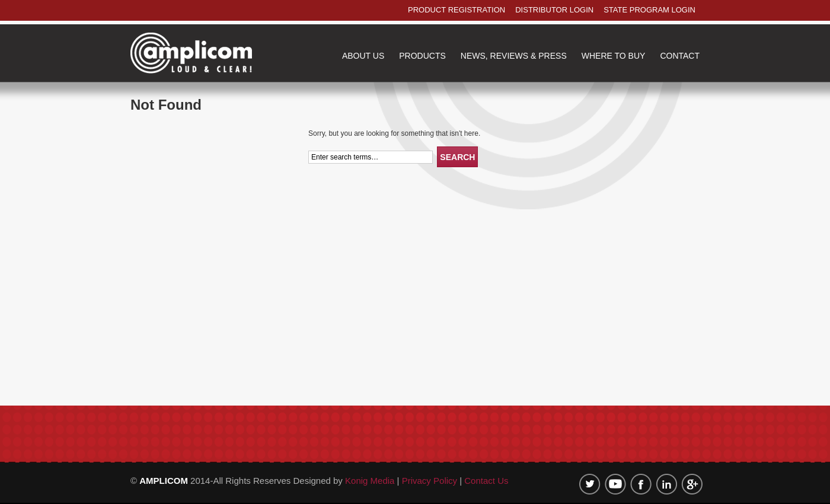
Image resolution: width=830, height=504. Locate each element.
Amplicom (191, 53)
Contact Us (486, 481)
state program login (649, 10)
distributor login (554, 10)
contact (680, 56)
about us (363, 56)
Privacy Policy (430, 481)
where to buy (614, 56)
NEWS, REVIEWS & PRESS (514, 56)
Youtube (615, 484)
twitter (590, 484)
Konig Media (371, 481)
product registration (456, 10)
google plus (692, 484)
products (422, 56)
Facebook (641, 484)
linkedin (666, 484)
